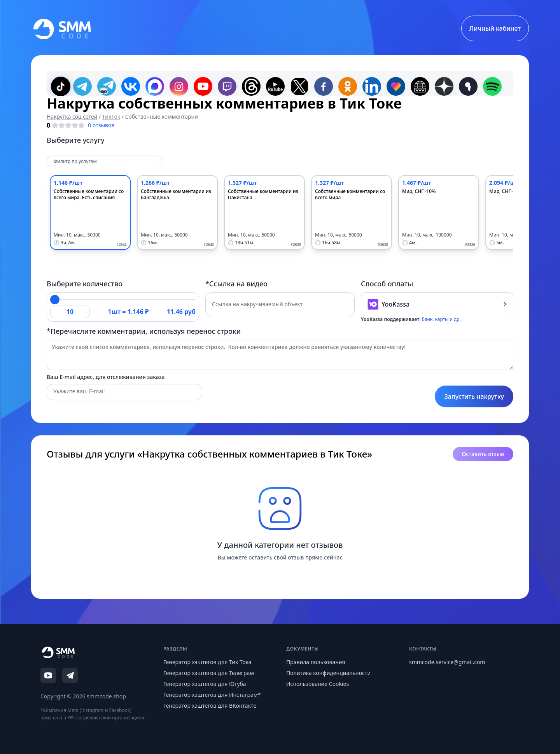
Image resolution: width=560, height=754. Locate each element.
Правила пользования (316, 662)
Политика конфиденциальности (328, 673)
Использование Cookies (318, 684)
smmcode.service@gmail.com (447, 662)
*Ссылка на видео (236, 284)
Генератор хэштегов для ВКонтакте (210, 706)
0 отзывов (101, 125)
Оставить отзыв (483, 454)
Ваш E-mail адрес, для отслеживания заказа (106, 377)
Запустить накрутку (474, 396)
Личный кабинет (495, 28)
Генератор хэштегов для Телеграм (209, 673)
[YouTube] (48, 675)
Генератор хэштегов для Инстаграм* (212, 695)
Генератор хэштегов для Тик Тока (207, 662)
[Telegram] (70, 675)
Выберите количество (85, 284)
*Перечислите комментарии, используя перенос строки (144, 331)
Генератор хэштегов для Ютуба (205, 684)
